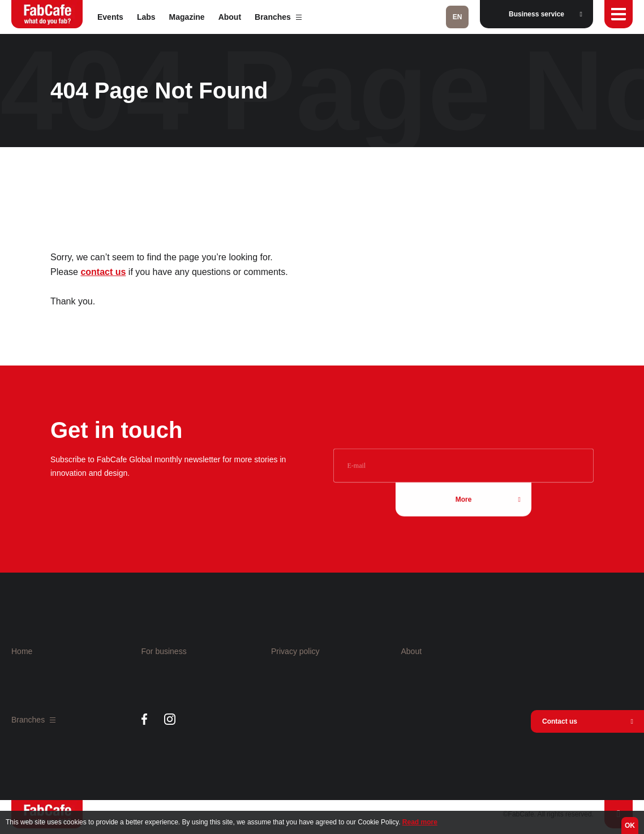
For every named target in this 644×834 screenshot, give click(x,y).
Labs (146, 17)
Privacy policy (295, 651)
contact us (103, 272)
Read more (420, 822)
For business (164, 651)
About (230, 17)
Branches (278, 17)
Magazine (187, 17)
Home (22, 651)
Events (110, 17)
